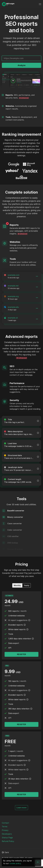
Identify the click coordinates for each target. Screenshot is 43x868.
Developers (7, 834)
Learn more (22, 807)
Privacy (5, 830)
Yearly (26, 585)
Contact (5, 823)
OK (38, 862)
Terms (5, 827)
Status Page (7, 838)
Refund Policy (8, 841)
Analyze (22, 65)
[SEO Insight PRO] (8, 4)
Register (21, 794)
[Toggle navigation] (40, 4)
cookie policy (15, 863)
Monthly (17, 585)
